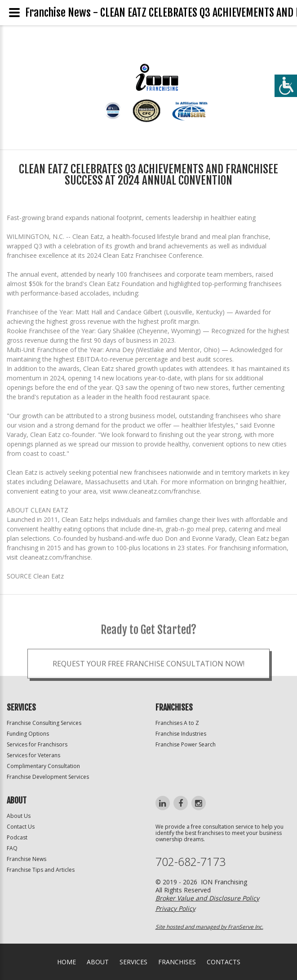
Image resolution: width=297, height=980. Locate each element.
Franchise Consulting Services (44, 723)
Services (133, 962)
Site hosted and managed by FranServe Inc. (209, 927)
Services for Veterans (33, 755)
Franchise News (27, 859)
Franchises (177, 962)
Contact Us (21, 827)
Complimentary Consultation (43, 766)
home (66, 962)
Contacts (224, 962)
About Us (19, 816)
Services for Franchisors (37, 744)
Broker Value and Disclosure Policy (207, 898)
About (98, 962)
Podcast (17, 837)
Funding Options (28, 734)
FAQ (12, 848)
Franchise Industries (181, 734)
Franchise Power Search (186, 744)
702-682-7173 (191, 862)
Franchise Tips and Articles (41, 870)
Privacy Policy (175, 908)
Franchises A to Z (177, 723)
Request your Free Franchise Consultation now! (148, 676)
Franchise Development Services (48, 777)
